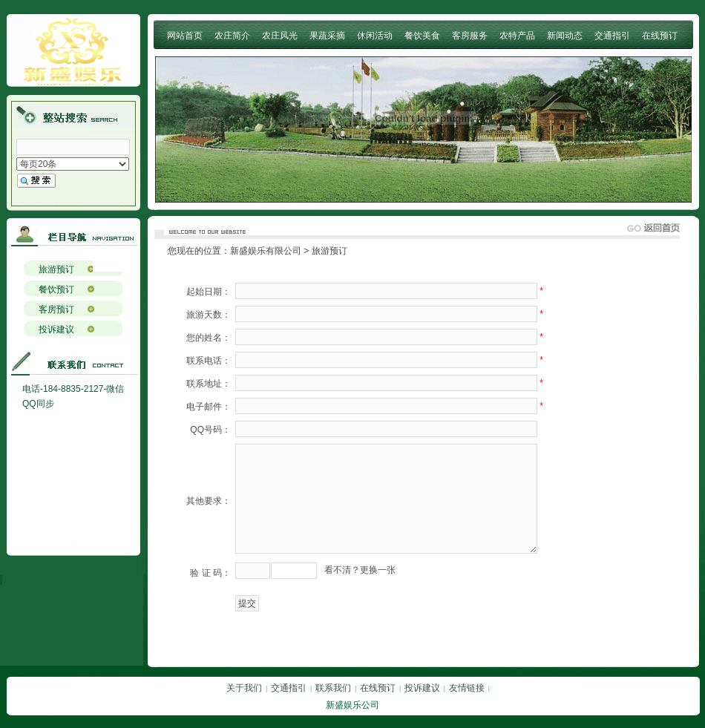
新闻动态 (565, 36)
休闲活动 (375, 36)
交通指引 (612, 36)
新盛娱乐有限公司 (266, 251)
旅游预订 (56, 269)
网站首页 (185, 36)
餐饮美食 (422, 36)
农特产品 (517, 36)
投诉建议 (56, 329)
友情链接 (467, 688)
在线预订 (660, 36)
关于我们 (244, 688)
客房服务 (470, 36)
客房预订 (56, 309)
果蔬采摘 (327, 36)
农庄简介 (232, 36)
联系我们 (333, 688)
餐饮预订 (56, 289)
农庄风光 (280, 36)
